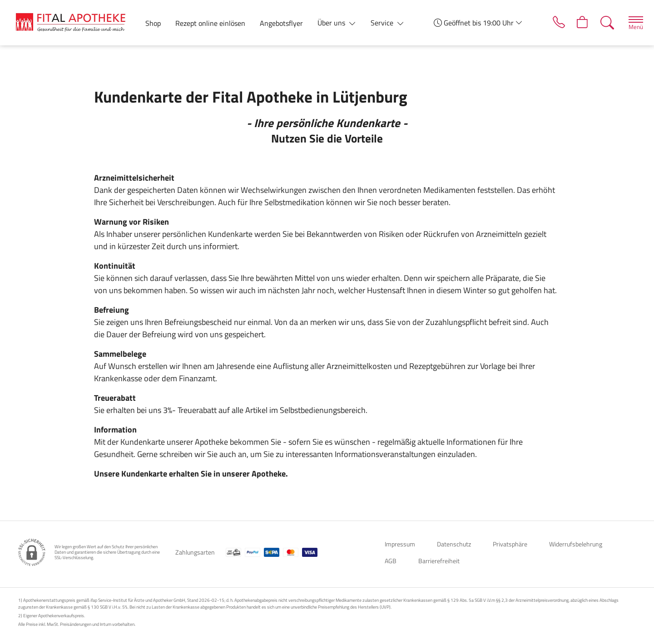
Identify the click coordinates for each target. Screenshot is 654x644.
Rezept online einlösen (210, 23)
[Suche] (604, 23)
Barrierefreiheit (439, 561)
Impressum (400, 544)
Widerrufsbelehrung (576, 544)
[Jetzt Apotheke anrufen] (553, 23)
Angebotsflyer (281, 23)
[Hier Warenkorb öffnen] (578, 23)
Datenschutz (454, 544)
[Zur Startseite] (74, 23)
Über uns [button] (332, 23)
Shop (153, 23)
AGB (391, 561)
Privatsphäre (510, 544)
